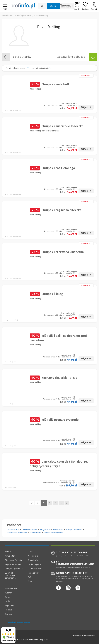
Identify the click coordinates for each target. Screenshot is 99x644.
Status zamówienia (13, 560)
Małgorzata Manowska (17, 533)
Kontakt (8, 552)
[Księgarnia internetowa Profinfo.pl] (23, 6)
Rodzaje (9, 610)
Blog (30, 581)
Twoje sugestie (34, 564)
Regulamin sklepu (13, 564)
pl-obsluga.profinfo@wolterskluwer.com (75, 563)
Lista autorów (17, 57)
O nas (30, 552)
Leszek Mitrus (13, 530)
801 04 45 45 (80, 552)
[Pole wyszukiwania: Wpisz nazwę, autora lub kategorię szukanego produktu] (42, 6)
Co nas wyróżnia (35, 569)
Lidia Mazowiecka (29, 530)
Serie (7, 597)
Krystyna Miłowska (74, 530)
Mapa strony (33, 573)
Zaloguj (94, 6)
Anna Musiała (35, 533)
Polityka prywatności (14, 569)
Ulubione (85, 6)
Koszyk (77, 6)
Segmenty (9, 606)
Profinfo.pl (19, 15)
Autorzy (30, 15)
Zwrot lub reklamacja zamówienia (10, 575)
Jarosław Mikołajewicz (53, 533)
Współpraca (33, 556)
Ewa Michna (58, 530)
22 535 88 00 (63, 552)
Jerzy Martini (45, 530)
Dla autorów (33, 560)
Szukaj (53, 6)
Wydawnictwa (11, 589)
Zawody (8, 614)
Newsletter (10, 556)
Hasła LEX (9, 601)
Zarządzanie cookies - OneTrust (19, 622)
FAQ (29, 577)
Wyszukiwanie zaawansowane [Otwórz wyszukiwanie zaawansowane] (67, 6)
